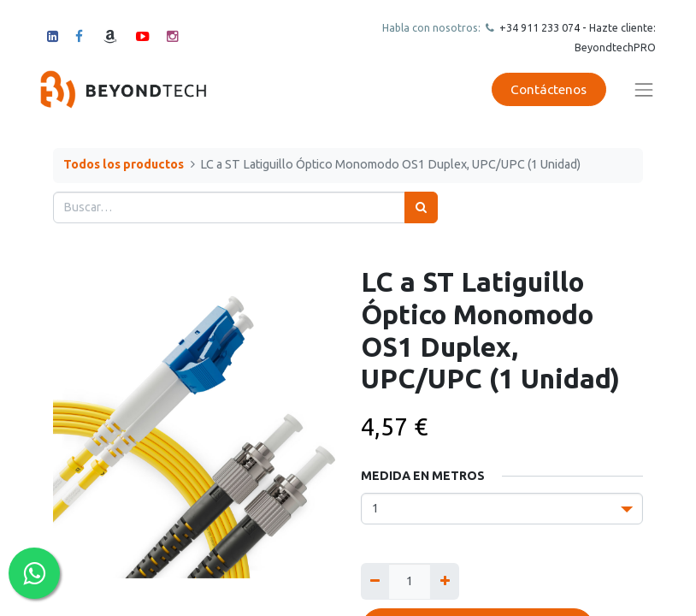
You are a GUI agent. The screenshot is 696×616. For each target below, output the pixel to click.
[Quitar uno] (375, 581)
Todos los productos (124, 164)
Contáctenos (549, 89)
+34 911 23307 (535, 27)
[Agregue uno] (444, 581)
